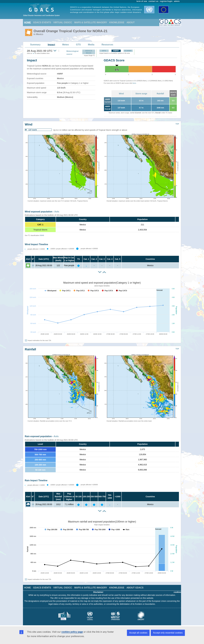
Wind (121, 94)
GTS (78, 45)
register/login (166, 1)
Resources (107, 45)
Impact (51, 45)
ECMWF (128, 51)
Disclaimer (98, 592)
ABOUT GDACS (135, 588)
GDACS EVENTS (42, 22)
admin (177, 1)
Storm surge (141, 94)
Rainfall (160, 94)
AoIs (57, 212)
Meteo (66, 45)
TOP (177, 124)
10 (33, 265)
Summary (35, 45)
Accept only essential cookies (168, 633)
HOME (27, 22)
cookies (177, 592)
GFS (104, 51)
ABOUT (131, 22)
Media (91, 45)
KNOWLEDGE (117, 22)
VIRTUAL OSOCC (63, 22)
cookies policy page (72, 632)
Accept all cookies (138, 633)
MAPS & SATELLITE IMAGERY (91, 22)
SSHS (42, 235)
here (134, 83)
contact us (154, 1)
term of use (142, 1)
